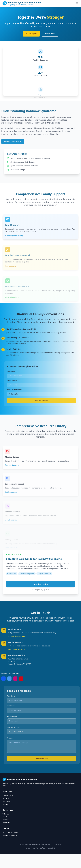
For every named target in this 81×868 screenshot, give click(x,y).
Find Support (31, 34)
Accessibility (51, 848)
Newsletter (6, 823)
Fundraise (6, 820)
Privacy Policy (30, 848)
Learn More (50, 34)
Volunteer (6, 814)
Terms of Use (41, 848)
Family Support (8, 798)
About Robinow (8, 795)
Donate (5, 817)
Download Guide (40, 593)
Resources (6, 801)
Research (6, 804)
